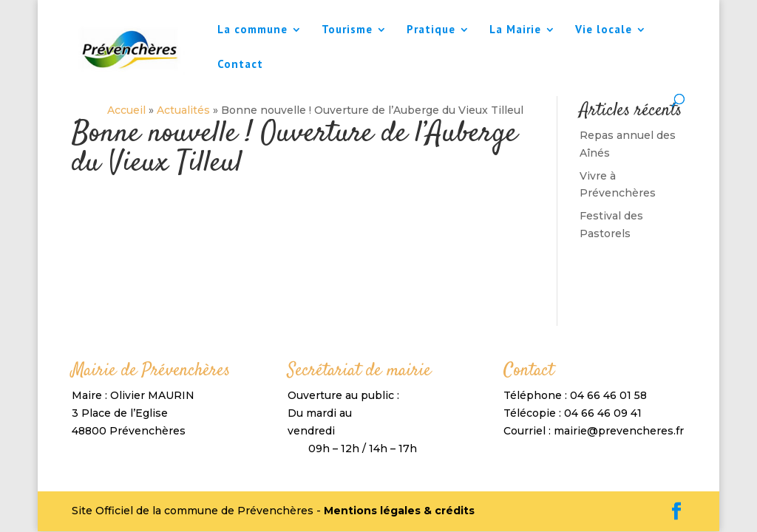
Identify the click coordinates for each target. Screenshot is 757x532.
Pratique (431, 30)
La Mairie (515, 30)
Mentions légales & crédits (399, 511)
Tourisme (347, 30)
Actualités (182, 110)
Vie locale (604, 30)
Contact (240, 65)
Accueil (125, 110)
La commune (252, 30)
